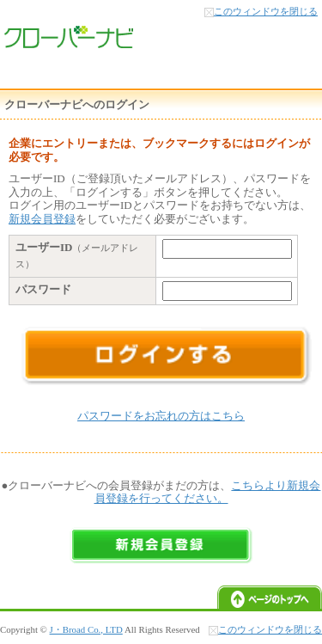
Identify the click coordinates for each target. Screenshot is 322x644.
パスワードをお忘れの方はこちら (161, 416)
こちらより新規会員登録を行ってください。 (208, 492)
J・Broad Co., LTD (86, 629)
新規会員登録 (42, 219)
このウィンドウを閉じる (266, 11)
